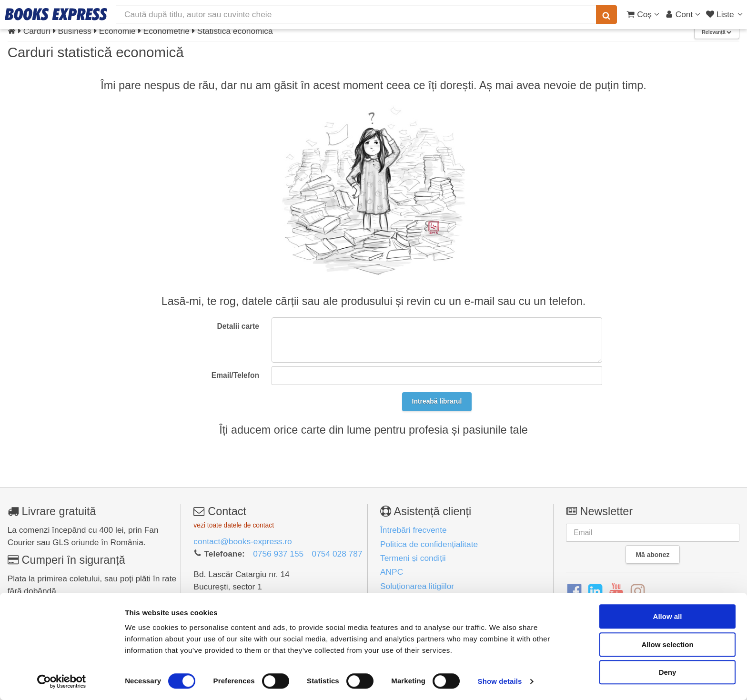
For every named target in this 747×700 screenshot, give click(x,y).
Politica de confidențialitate (429, 544)
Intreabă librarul (437, 401)
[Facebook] (574, 592)
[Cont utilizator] (683, 14)
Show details (500, 681)
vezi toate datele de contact (234, 525)
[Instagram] (638, 592)
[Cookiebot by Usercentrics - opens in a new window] (62, 681)
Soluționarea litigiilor (417, 586)
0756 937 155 (278, 554)
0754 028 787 (337, 554)
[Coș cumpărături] (643, 14)
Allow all (668, 616)
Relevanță (717, 32)
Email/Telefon (235, 375)
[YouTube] (616, 592)
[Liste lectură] (725, 14)
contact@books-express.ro (242, 541)
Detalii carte (238, 326)
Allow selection (667, 644)
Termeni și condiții (413, 558)
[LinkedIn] (595, 592)
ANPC (392, 572)
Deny (668, 672)
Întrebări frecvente (414, 530)
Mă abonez (653, 555)
